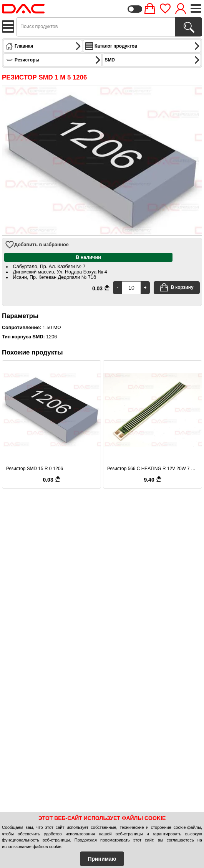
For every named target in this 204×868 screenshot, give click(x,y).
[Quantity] (131, 288)
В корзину (176, 287)
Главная (43, 46)
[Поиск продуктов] (189, 27)
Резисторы (53, 60)
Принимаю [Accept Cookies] (102, 859)
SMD (153, 60)
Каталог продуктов (143, 46)
